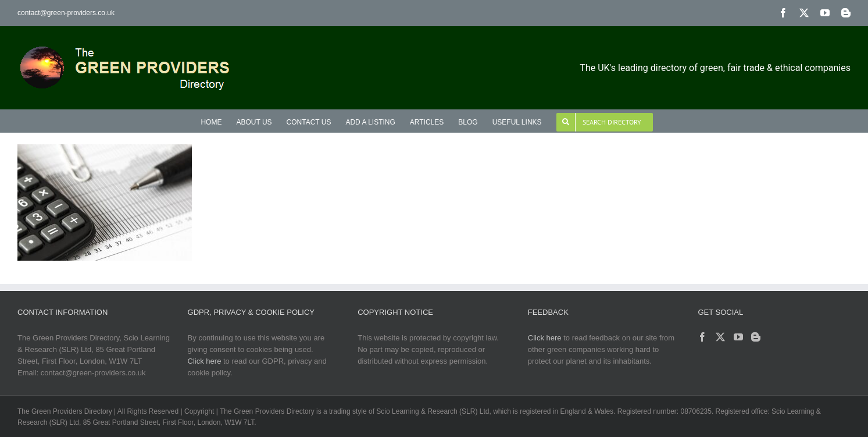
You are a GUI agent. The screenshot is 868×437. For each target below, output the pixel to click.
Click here (205, 361)
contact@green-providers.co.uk (66, 13)
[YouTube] (738, 337)
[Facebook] (702, 337)
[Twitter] (720, 337)
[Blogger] (756, 337)
